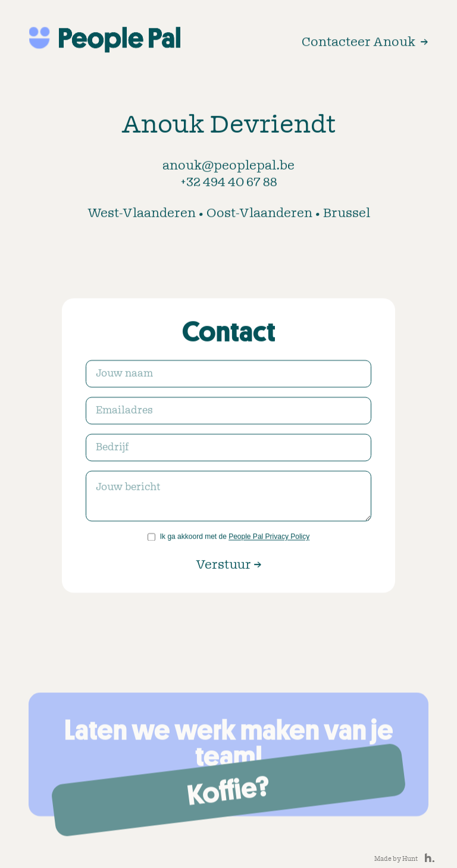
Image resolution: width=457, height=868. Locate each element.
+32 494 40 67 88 (229, 184)
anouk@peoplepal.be (228, 167)
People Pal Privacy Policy (269, 538)
